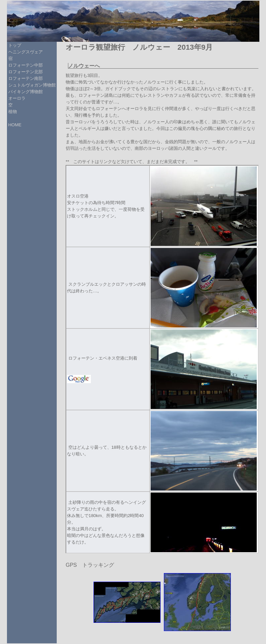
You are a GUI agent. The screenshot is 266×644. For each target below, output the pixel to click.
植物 (13, 112)
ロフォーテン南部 (26, 78)
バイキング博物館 (26, 92)
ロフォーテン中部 (26, 65)
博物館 (49, 85)
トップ (15, 45)
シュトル (17, 85)
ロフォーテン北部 (26, 72)
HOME (15, 125)
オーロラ (17, 98)
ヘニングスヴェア (26, 52)
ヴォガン (34, 85)
